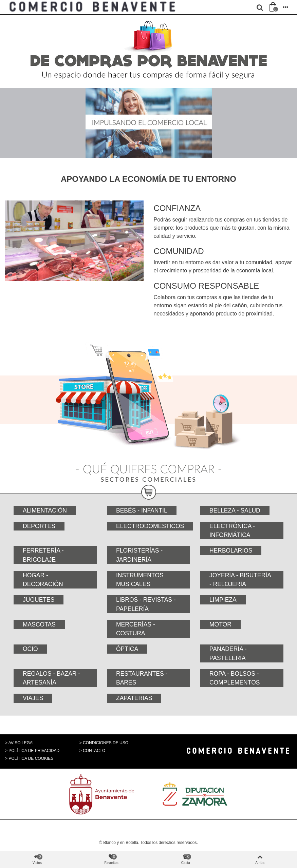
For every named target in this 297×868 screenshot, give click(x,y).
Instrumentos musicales (140, 580)
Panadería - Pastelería (228, 653)
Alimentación (45, 510)
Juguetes (39, 600)
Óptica (127, 649)
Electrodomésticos (150, 526)
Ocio (30, 649)
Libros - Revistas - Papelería (146, 604)
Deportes (39, 526)
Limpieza (223, 600)
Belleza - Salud (235, 510)
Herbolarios (231, 551)
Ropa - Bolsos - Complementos (235, 678)
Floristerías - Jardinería (139, 555)
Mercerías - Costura (136, 629)
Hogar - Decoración (43, 580)
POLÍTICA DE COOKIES (31, 758)
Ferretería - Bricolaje (43, 555)
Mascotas (39, 624)
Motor (220, 624)
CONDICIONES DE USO (106, 743)
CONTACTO (94, 751)
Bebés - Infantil (142, 510)
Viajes (33, 698)
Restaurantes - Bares (142, 678)
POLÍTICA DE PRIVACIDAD (34, 751)
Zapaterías (134, 698)
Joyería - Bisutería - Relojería (240, 580)
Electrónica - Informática (232, 531)
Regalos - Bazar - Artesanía (51, 678)
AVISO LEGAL (22, 743)
